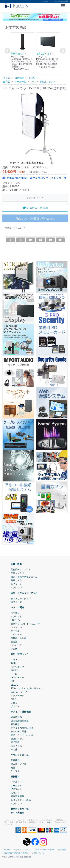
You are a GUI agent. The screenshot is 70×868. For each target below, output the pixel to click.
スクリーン (16, 584)
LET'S (14, 674)
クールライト (17, 786)
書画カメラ (16, 580)
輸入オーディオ (18, 764)
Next (62, 51)
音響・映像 (16, 564)
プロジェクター (18, 573)
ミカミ (14, 703)
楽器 (13, 767)
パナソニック (17, 667)
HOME (7, 850)
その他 (14, 649)
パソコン (15, 613)
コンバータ (16, 645)
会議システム (17, 739)
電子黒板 (15, 742)
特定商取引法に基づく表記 (16, 853)
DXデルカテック (19, 692)
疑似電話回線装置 (20, 721)
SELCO (14, 685)
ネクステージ (17, 696)
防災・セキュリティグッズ (24, 593)
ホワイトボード (18, 746)
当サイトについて (22, 850)
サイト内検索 (17, 813)
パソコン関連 (17, 608)
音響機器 (15, 760)
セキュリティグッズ (21, 598)
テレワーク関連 (18, 732)
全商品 (7, 78)
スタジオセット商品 (21, 800)
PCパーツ (16, 620)
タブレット (16, 616)
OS (12, 681)
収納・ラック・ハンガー (23, 735)
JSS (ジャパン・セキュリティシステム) (31, 688)
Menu (64, 4)
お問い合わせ (38, 853)
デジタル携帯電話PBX (22, 728)
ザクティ (15, 706)
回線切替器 (16, 717)
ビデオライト (17, 782)
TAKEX (14, 670)
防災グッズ (16, 602)
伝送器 (14, 642)
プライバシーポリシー (44, 850)
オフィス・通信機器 (21, 712)
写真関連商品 (17, 796)
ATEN (14, 699)
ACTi (13, 663)
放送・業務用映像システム (24, 577)
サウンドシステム (20, 755)
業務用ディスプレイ (21, 570)
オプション (16, 588)
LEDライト (16, 789)
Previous (7, 51)
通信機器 (15, 724)
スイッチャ (16, 634)
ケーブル (15, 631)
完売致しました (35, 198)
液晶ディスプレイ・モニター (25, 624)
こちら (48, 822)
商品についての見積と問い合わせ (35, 218)
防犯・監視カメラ (20, 654)
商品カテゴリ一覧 (20, 809)
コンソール (16, 627)
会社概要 (62, 850)
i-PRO (14, 660)
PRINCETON (17, 678)
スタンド (15, 793)
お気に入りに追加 (35, 208)
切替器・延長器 (18, 638)
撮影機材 (15, 777)
